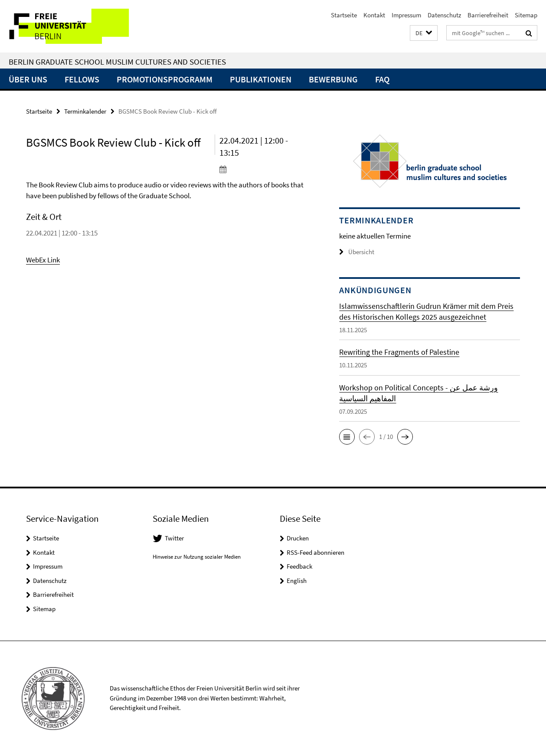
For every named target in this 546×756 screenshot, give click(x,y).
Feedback (299, 566)
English (297, 581)
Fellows (82, 79)
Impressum (406, 15)
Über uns (28, 79)
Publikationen (261, 79)
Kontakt (374, 15)
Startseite (344, 15)
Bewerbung (333, 79)
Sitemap (526, 15)
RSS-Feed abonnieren (316, 552)
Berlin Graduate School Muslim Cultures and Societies (117, 62)
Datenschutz (444, 15)
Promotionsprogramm (165, 79)
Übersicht (357, 252)
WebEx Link (43, 260)
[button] (424, 33)
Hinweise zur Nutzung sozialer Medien (197, 557)
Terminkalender (85, 111)
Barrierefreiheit (488, 15)
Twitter (174, 538)
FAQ (382, 79)
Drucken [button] (298, 538)
